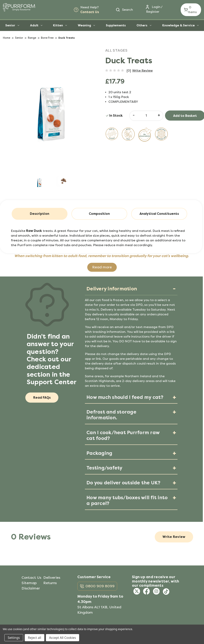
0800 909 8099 (100, 586)
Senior (12, 25)
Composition (99, 214)
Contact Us (90, 12)
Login (156, 7)
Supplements (116, 25)
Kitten (60, 25)
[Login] (151, 7)
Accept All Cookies (63, 638)
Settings (14, 638)
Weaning (86, 25)
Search (128, 10)
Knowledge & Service (180, 25)
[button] (102, 267)
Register (153, 12)
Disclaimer (31, 588)
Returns (50, 583)
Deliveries (52, 578)
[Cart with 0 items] (191, 10)
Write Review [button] (142, 71)
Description (40, 214)
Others (144, 25)
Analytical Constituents (159, 214)
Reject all (35, 638)
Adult (36, 25)
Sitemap (29, 583)
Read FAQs (42, 398)
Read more (102, 267)
